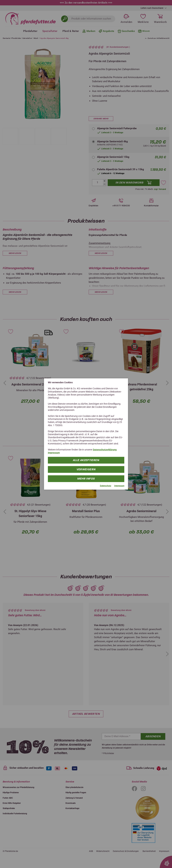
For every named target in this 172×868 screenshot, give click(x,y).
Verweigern (86, 469)
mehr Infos (86, 478)
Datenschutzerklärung (105, 450)
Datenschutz (106, 486)
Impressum (54, 453)
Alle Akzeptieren (86, 460)
